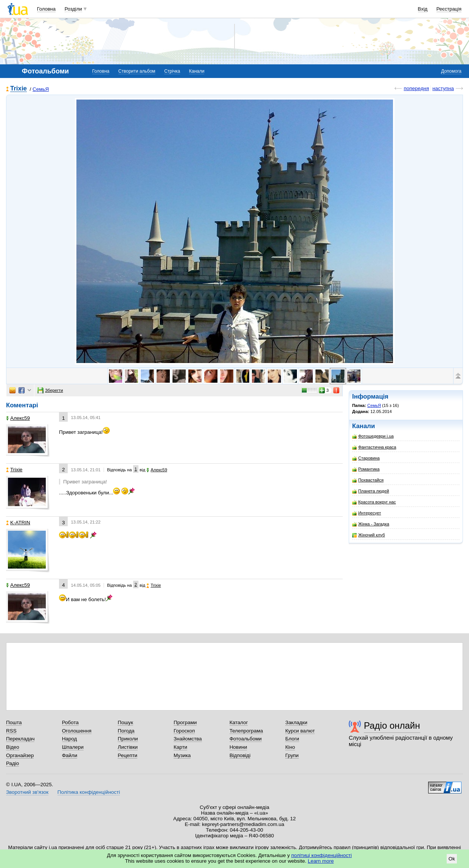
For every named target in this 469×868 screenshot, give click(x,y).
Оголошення (77, 731)
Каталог (239, 722)
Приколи (128, 739)
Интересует (367, 513)
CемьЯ (41, 89)
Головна (46, 9)
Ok (452, 859)
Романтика (366, 469)
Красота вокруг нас (374, 502)
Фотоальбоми (246, 739)
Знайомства (188, 739)
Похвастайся (368, 480)
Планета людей (371, 491)
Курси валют (300, 731)
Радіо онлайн (392, 725)
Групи (292, 755)
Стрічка (172, 71)
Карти (180, 747)
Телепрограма (246, 731)
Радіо (12, 763)
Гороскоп (184, 731)
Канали (197, 71)
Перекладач (20, 739)
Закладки (296, 722)
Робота (70, 722)
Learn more (321, 861)
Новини (238, 747)
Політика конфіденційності (89, 792)
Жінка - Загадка (371, 524)
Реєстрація (449, 9)
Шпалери (73, 747)
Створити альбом (137, 71)
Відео (13, 747)
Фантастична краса (374, 447)
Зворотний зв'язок (27, 792)
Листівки (128, 747)
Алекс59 (18, 418)
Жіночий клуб (369, 535)
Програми (185, 722)
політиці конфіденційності (321, 855)
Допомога (451, 71)
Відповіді (240, 755)
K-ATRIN (18, 523)
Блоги (292, 739)
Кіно (290, 747)
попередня (416, 88)
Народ (70, 739)
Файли (70, 755)
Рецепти (127, 755)
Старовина (366, 458)
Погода (126, 731)
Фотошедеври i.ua (373, 436)
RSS (11, 731)
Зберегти (50, 390)
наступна (443, 88)
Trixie (19, 89)
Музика (182, 755)
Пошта (14, 722)
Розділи (73, 9)
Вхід (423, 9)
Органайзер (20, 755)
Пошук (125, 722)
